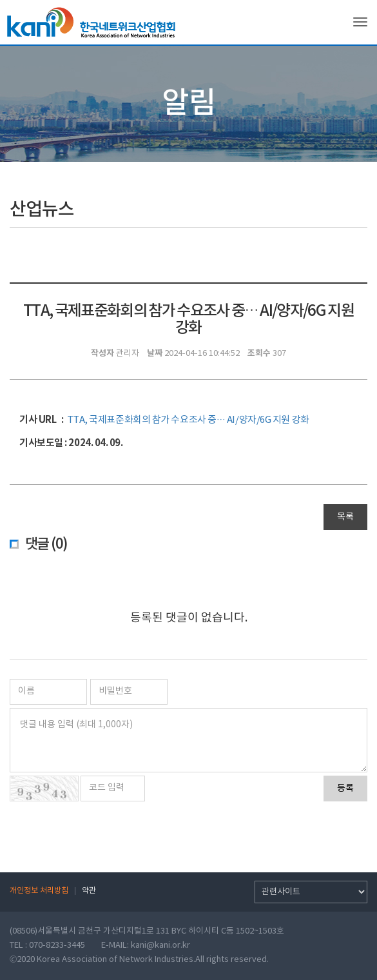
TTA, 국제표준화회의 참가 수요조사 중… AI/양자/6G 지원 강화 (188, 420)
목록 (345, 517)
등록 (345, 789)
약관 (89, 891)
